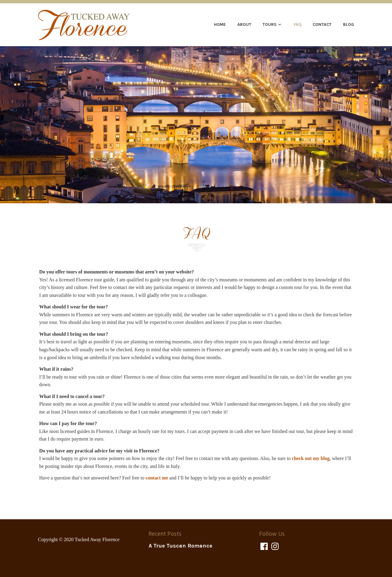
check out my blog (311, 458)
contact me (157, 478)
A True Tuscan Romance (181, 546)
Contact (322, 24)
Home (220, 24)
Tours (270, 24)
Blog (349, 24)
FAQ (298, 24)
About (244, 24)
